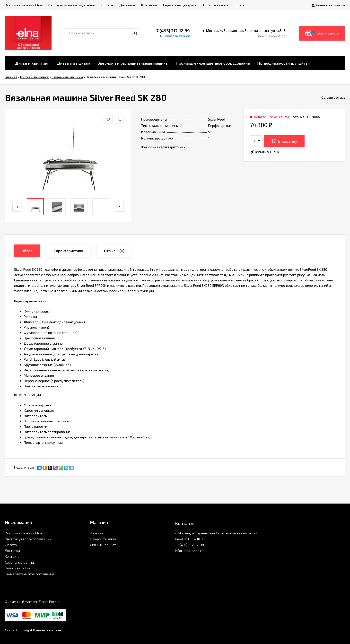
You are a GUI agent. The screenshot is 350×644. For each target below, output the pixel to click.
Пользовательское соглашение (30, 574)
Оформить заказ (103, 539)
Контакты (13, 556)
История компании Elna (23, 533)
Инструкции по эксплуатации (28, 539)
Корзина (97, 533)
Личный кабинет (103, 545)
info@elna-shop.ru (189, 551)
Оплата (11, 545)
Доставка (12, 551)
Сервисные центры (20, 562)
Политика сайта (17, 568)
